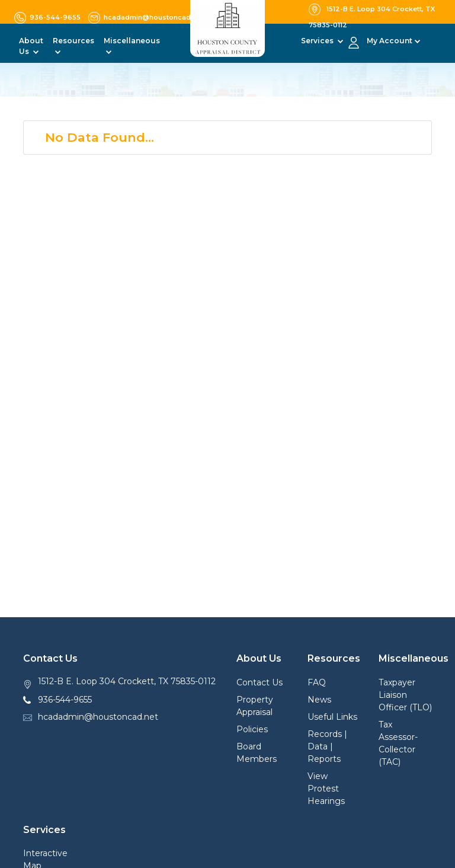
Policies (252, 729)
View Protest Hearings (326, 789)
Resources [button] (73, 41)
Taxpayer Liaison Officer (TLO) (405, 695)
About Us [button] (31, 46)
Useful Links (332, 717)
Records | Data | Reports (327, 746)
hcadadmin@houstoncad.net (98, 717)
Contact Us (259, 682)
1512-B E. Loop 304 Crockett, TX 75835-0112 (127, 681)
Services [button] (318, 41)
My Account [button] (390, 41)
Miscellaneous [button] (132, 41)
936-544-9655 (65, 700)
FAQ (317, 682)
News (319, 700)
